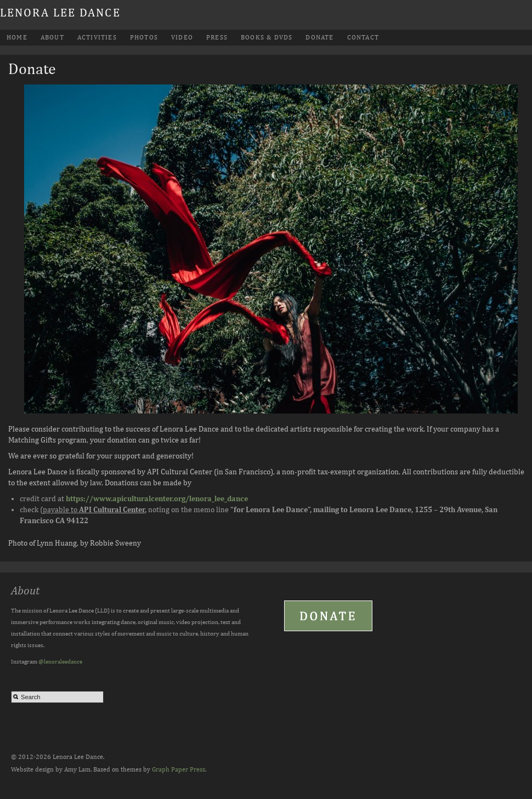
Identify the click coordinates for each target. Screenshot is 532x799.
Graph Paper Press (179, 769)
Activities (97, 37)
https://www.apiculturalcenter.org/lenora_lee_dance (157, 498)
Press (217, 37)
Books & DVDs (267, 37)
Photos (144, 37)
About (52, 37)
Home (17, 37)
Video (182, 37)
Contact (363, 37)
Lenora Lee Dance (60, 12)
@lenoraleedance (60, 661)
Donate (319, 37)
